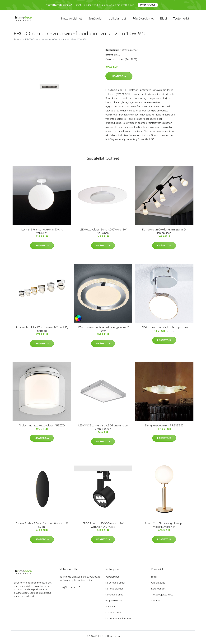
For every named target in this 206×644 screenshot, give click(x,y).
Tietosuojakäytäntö (162, 597)
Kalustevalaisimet (115, 585)
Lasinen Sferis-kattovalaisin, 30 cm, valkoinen (42, 233)
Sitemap (156, 603)
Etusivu (18, 42)
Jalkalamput (117, 20)
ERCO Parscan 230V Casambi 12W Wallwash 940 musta (103, 527)
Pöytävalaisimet (143, 20)
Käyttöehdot (158, 591)
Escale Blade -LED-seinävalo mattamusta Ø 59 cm (42, 527)
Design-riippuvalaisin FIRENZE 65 (164, 428)
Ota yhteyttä (158, 585)
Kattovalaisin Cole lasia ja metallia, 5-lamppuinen (164, 233)
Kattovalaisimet (72, 20)
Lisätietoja (119, 78)
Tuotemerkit (181, 20)
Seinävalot (95, 20)
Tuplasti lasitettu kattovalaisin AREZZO (42, 428)
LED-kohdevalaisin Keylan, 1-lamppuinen (164, 330)
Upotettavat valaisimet (118, 621)
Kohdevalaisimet (115, 597)
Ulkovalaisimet (114, 615)
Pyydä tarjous (148, 5)
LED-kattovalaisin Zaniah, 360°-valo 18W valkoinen (103, 233)
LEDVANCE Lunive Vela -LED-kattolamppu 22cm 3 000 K (103, 429)
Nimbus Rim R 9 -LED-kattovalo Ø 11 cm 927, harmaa (42, 331)
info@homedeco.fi (70, 590)
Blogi (163, 20)
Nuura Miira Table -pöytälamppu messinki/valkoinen (164, 527)
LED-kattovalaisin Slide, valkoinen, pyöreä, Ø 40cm (103, 331)
